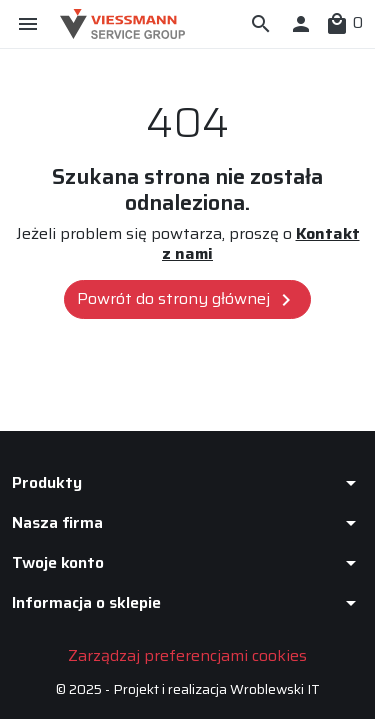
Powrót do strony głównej (187, 299)
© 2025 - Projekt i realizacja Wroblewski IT (188, 689)
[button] (261, 24)
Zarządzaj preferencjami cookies (187, 655)
